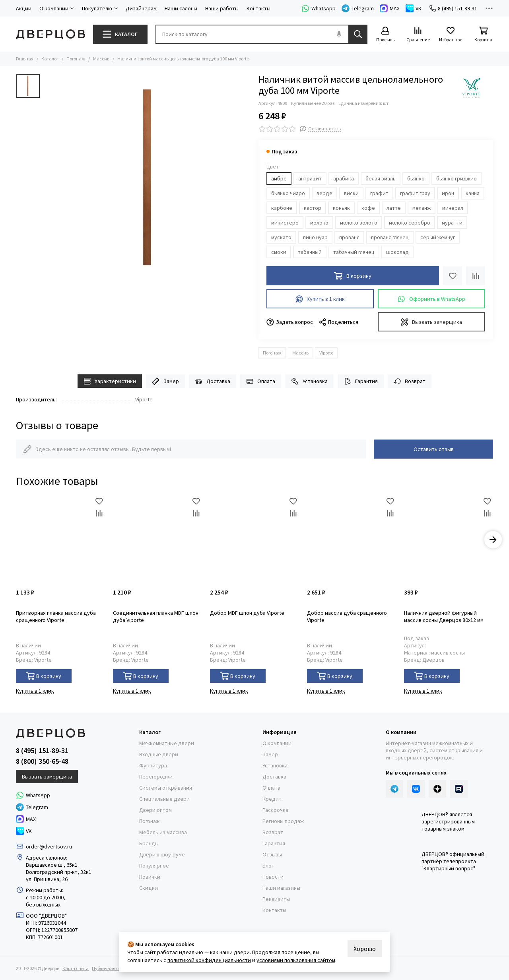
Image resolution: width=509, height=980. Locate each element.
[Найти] (358, 34)
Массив (101, 59)
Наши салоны (181, 8)
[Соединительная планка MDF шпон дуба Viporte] (157, 540)
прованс (349, 237)
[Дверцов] (51, 34)
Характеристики (110, 381)
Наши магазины (281, 888)
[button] (493, 540)
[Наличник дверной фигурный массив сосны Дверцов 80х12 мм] (449, 540)
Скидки (149, 888)
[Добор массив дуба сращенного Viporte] (352, 540)
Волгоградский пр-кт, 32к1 (59, 872)
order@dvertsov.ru (49, 846)
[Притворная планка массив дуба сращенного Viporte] (60, 540)
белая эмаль (381, 178)
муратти (452, 223)
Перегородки (156, 777)
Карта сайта (76, 968)
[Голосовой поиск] (339, 34)
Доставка (213, 381)
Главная (25, 59)
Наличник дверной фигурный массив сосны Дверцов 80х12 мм (444, 616)
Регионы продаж (283, 821)
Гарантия (361, 381)
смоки (279, 252)
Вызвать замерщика (432, 322)
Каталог (50, 59)
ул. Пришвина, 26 (47, 879)
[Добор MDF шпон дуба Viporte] (254, 540)
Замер (165, 381)
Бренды (149, 843)
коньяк (341, 208)
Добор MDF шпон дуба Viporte (247, 613)
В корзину (44, 676)
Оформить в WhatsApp (431, 299)
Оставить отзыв (434, 449)
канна (473, 193)
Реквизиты (276, 899)
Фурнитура (153, 765)
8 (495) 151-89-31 (453, 8)
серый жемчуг (438, 237)
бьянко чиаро (288, 193)
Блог (268, 866)
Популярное (154, 866)
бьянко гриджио (457, 178)
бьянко (416, 178)
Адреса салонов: (47, 858)
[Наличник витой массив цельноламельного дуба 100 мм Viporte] (147, 177)
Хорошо (365, 949)
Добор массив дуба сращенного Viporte (347, 616)
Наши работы (222, 8)
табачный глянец (354, 252)
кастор (313, 208)
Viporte (326, 353)
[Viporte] (471, 88)
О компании (277, 743)
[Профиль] (385, 35)
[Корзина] (483, 35)
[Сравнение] (418, 35)
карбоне (282, 208)
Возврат (410, 381)
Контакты (258, 8)
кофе (368, 208)
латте (394, 208)
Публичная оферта (112, 968)
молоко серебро (410, 223)
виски (351, 193)
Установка (309, 381)
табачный (310, 252)
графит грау (415, 193)
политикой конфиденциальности (209, 960)
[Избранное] (451, 35)
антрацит (310, 178)
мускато (281, 237)
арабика (344, 178)
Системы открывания (166, 788)
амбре (279, 178)
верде (324, 193)
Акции (24, 8)
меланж (422, 208)
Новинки (150, 877)
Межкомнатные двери (167, 743)
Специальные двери (164, 799)
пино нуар (315, 237)
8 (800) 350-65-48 (42, 761)
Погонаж (76, 59)
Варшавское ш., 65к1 (52, 865)
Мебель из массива (163, 832)
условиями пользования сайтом (296, 960)
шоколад (397, 252)
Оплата (261, 381)
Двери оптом (155, 810)
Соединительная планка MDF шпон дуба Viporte (156, 616)
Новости (273, 877)
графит (379, 193)
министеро (285, 223)
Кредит (272, 799)
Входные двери (159, 754)
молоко (319, 223)
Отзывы (272, 854)
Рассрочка (275, 810)
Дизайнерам (141, 8)
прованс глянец (390, 237)
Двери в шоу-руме (162, 854)
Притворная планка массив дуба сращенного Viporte (56, 616)
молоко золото (359, 223)
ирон (448, 193)
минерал (453, 208)
